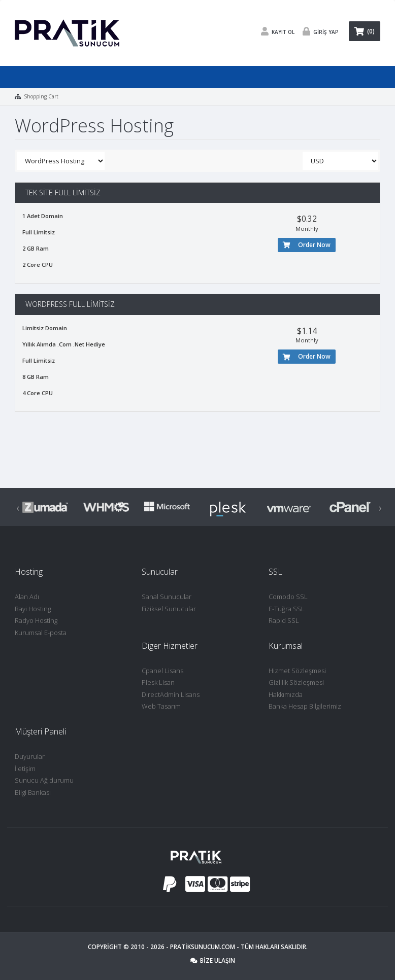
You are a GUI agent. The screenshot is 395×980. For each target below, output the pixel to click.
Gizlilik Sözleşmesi (296, 682)
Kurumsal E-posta (41, 633)
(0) (365, 31)
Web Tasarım (161, 706)
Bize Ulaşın (213, 960)
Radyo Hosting (36, 620)
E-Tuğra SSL (287, 609)
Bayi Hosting (33, 609)
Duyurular (30, 756)
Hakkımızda (286, 694)
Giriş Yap (318, 31)
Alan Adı (27, 597)
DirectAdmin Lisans (171, 694)
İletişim (25, 768)
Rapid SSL (284, 620)
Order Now (307, 245)
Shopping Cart (41, 96)
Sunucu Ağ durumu (44, 780)
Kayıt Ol (275, 31)
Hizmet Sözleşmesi (297, 671)
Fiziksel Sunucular (169, 609)
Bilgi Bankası (33, 792)
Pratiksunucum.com (203, 947)
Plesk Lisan (158, 682)
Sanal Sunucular (167, 597)
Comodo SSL (288, 597)
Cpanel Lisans (162, 671)
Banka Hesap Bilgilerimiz (305, 706)
